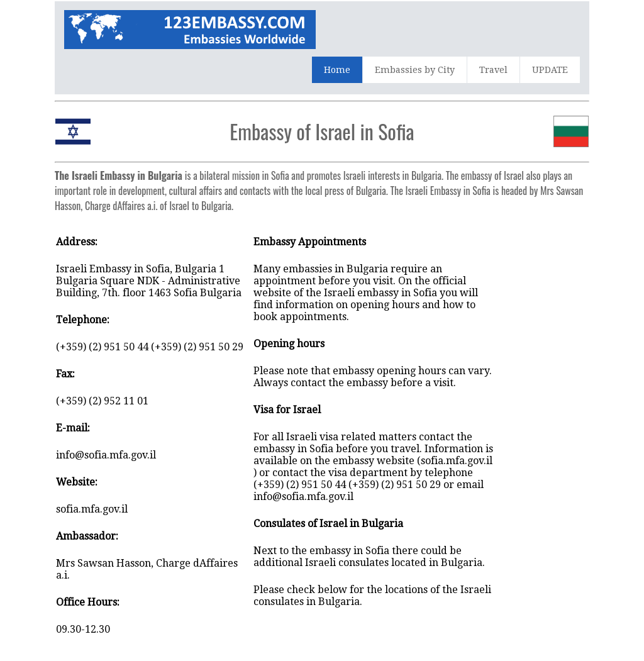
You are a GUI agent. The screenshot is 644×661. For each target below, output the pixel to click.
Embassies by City (415, 70)
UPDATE (550, 70)
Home (337, 70)
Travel (493, 70)
